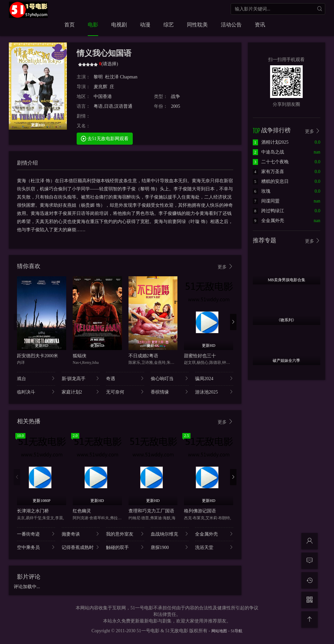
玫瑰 (262, 191)
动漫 (145, 25)
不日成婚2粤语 (143, 356)
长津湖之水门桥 (33, 511)
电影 (93, 25)
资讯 (260, 25)
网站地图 (219, 631)
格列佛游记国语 (200, 511)
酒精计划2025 (271, 142)
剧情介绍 (27, 163)
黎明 (98, 77)
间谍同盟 (266, 201)
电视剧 (119, 25)
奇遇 (125, 378)
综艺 (169, 25)
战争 (175, 97)
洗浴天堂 (214, 547)
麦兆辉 (100, 87)
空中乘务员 (36, 547)
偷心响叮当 (170, 378)
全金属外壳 (214, 534)
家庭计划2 (81, 392)
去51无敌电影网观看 (105, 138)
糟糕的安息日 (271, 181)
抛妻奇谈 (81, 534)
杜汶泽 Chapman (122, 77)
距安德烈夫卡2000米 (38, 356)
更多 (225, 267)
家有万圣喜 (268, 172)
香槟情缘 (170, 392)
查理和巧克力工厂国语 (151, 511)
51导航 (236, 631)
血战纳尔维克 (170, 534)
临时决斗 (36, 392)
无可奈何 (125, 392)
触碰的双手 (125, 547)
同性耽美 (197, 25)
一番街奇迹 (36, 534)
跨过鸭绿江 (268, 211)
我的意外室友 (125, 534)
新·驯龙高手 (81, 378)
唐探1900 (170, 547)
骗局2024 (214, 378)
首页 (69, 25)
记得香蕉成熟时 (81, 547)
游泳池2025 (214, 392)
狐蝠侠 (80, 356)
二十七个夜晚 (271, 162)
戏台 (36, 378)
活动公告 (231, 25)
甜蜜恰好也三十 (200, 356)
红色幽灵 (82, 511)
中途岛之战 (268, 152)
